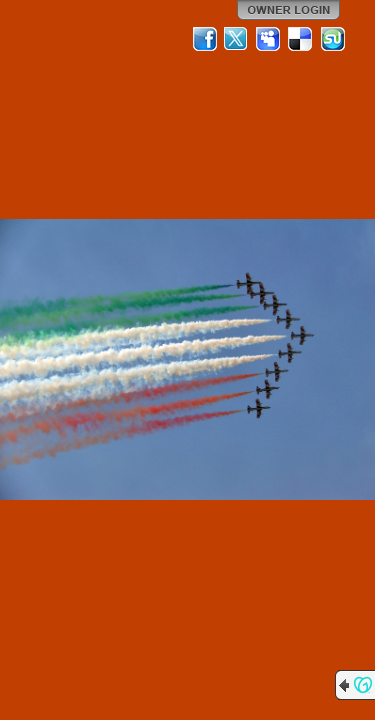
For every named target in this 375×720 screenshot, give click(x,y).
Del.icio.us (301, 39)
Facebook (205, 39)
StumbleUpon (333, 39)
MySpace (269, 39)
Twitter (237, 39)
